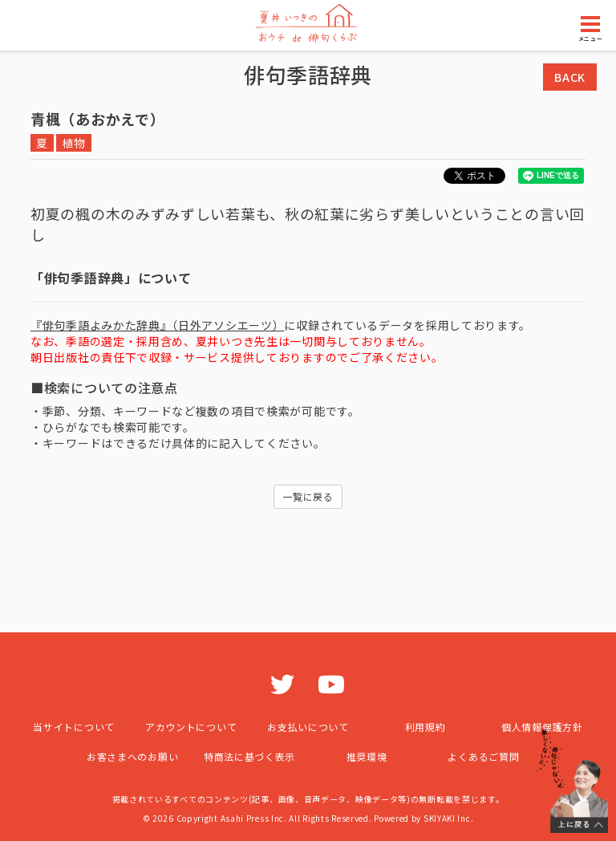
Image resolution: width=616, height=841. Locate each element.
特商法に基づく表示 (249, 756)
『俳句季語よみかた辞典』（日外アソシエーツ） (157, 325)
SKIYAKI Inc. (448, 818)
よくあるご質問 (483, 756)
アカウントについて (191, 727)
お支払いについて (308, 727)
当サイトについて (74, 727)
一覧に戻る (308, 496)
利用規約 (426, 727)
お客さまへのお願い (132, 756)
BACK (570, 77)
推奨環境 (367, 756)
